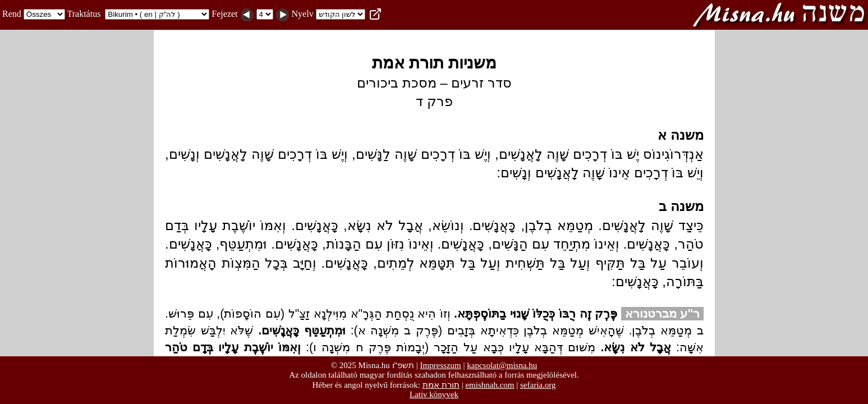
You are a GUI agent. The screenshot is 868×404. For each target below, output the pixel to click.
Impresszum (440, 365)
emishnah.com (490, 385)
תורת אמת (441, 385)
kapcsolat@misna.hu (502, 365)
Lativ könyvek (434, 394)
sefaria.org (538, 385)
